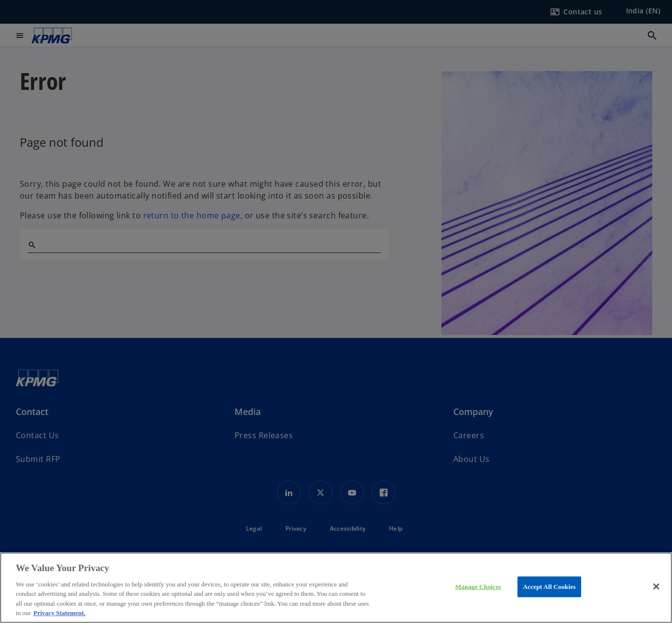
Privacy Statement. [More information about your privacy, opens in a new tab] (59, 613)
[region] (336, 588)
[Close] (656, 586)
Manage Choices (478, 587)
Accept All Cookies (549, 587)
